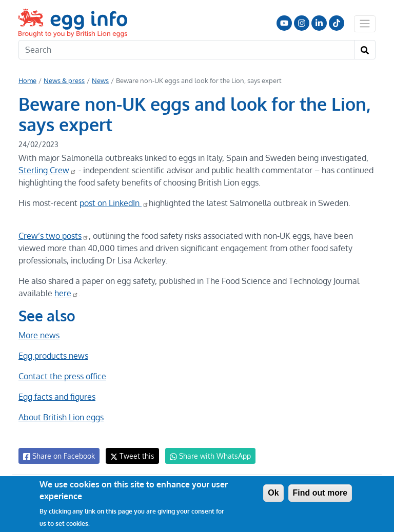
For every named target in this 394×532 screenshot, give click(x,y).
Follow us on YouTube (284, 23)
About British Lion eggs (61, 417)
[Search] (186, 50)
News (100, 80)
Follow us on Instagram (302, 23)
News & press (64, 80)
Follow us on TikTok (337, 23)
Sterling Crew (47, 170)
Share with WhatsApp (205, 456)
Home (27, 80)
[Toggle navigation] (365, 24)
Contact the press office (62, 376)
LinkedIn (319, 23)
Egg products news (53, 356)
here (66, 293)
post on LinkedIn (114, 203)
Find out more (320, 493)
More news (39, 335)
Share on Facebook (58, 456)
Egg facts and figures (57, 397)
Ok (273, 493)
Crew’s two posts (54, 236)
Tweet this (130, 456)
